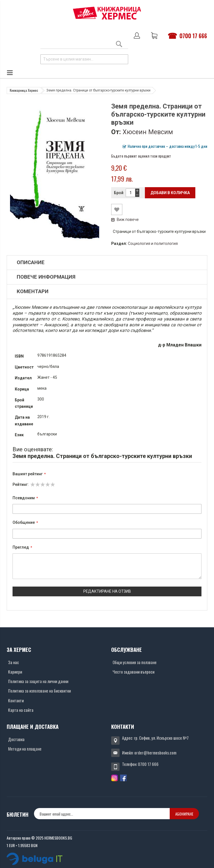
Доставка (16, 739)
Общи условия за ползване (135, 662)
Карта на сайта (21, 710)
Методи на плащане (25, 749)
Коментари (33, 291)
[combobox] (84, 59)
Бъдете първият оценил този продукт (141, 156)
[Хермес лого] (107, 13)
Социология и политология (153, 243)
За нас (14, 662)
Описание (31, 262)
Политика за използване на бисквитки (39, 691)
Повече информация (46, 277)
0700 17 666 (193, 36)
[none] (102, 814)
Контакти (16, 700)
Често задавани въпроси (133, 672)
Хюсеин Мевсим (148, 132)
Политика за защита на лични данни (38, 681)
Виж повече (125, 220)
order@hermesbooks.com (155, 753)
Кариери (15, 672)
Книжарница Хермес (24, 90)
